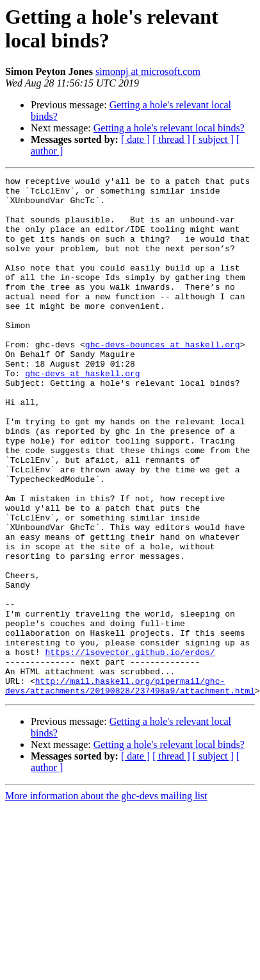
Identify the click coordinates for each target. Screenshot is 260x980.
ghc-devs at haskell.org (82, 413)
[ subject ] (213, 139)
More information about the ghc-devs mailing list (106, 900)
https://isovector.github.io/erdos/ (90, 748)
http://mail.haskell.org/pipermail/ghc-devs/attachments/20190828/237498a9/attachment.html (130, 788)
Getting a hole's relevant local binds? (169, 128)
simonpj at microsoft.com (148, 71)
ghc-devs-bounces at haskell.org (163, 379)
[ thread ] (171, 139)
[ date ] (135, 139)
